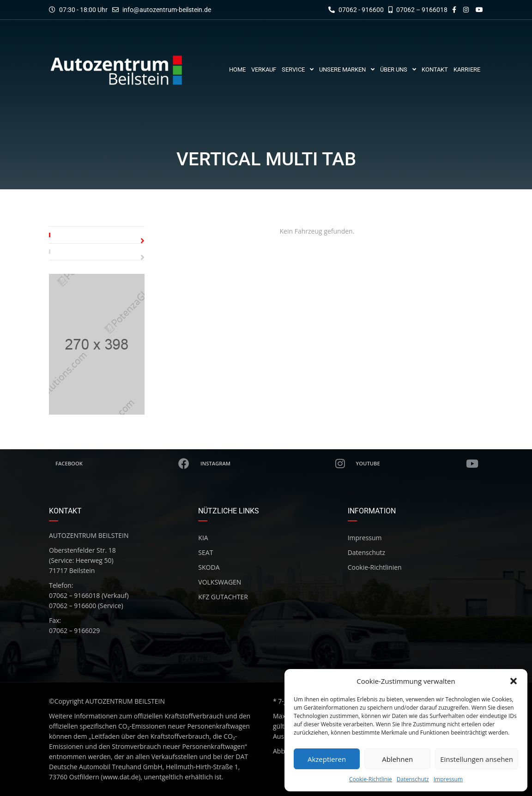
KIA (203, 538)
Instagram (273, 464)
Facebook (123, 464)
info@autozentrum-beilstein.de (167, 10)
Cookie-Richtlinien (375, 567)
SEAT (206, 552)
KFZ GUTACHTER (223, 597)
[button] (514, 681)
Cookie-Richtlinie (371, 779)
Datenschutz (413, 779)
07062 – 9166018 (418, 10)
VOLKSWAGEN (220, 582)
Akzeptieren (327, 759)
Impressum (448, 779)
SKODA (209, 567)
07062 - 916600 (356, 10)
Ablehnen (397, 759)
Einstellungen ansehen (477, 759)
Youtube (417, 464)
